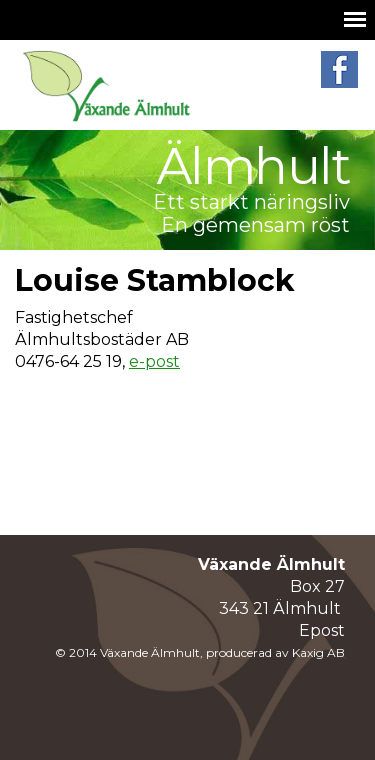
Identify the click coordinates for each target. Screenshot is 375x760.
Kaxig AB (318, 652)
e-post (154, 361)
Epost (322, 630)
